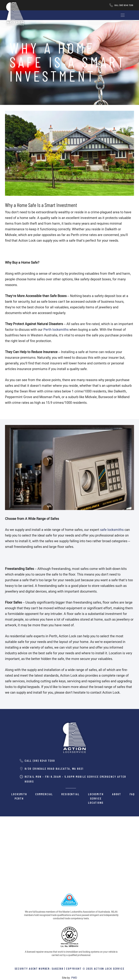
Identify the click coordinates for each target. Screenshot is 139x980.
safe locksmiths (112, 530)
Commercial (44, 794)
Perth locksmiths (56, 330)
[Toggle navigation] (123, 15)
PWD (74, 978)
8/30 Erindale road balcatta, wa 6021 (54, 769)
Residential (71, 794)
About (117, 794)
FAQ (132, 794)
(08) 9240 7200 (126, 5)
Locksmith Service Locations (96, 798)
